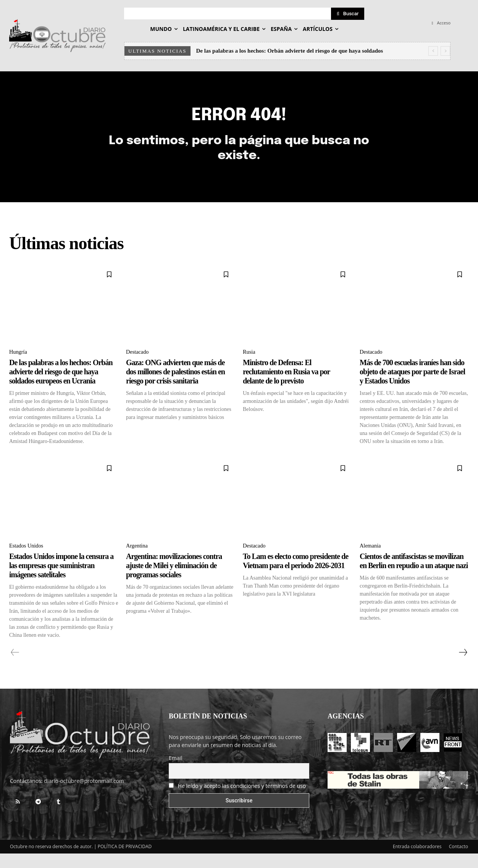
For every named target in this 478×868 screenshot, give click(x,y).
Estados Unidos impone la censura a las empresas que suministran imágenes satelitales (61, 580)
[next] (445, 51)
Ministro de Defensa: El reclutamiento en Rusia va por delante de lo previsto (286, 385)
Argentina (138, 560)
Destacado (139, 365)
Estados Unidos (28, 560)
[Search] (348, 14)
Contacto (459, 861)
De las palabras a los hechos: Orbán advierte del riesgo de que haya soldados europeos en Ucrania (61, 385)
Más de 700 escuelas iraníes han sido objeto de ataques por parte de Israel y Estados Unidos (412, 385)
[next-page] (463, 667)
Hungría (19, 365)
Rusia (250, 365)
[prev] (433, 51)
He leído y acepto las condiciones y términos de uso (242, 800)
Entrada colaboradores (417, 861)
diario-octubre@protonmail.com (84, 795)
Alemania (371, 560)
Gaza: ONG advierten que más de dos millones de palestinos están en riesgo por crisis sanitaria (175, 385)
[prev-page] (15, 667)
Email (176, 772)
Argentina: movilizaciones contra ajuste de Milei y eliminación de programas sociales (174, 580)
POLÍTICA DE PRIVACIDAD (125, 861)
